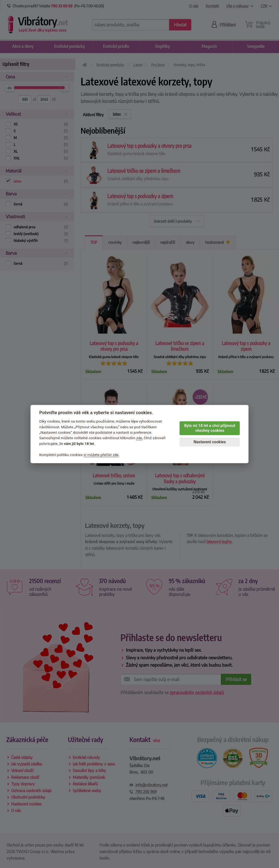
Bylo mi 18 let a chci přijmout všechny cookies (210, 428)
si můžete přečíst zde (101, 455)
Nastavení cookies (210, 442)
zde (139, 438)
